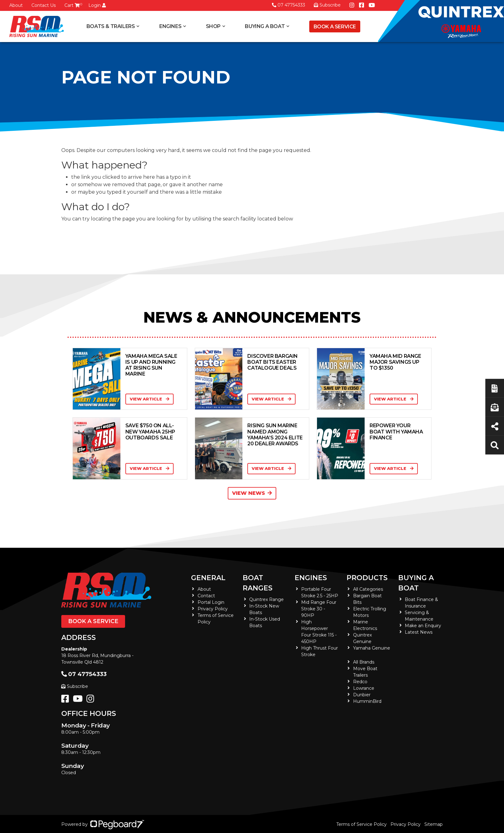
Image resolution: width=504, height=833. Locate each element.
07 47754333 (289, 5)
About (16, 5)
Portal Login (211, 602)
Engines (170, 26)
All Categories (368, 589)
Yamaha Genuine (372, 648)
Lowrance (364, 688)
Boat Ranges (258, 583)
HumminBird (367, 701)
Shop (213, 26)
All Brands (364, 662)
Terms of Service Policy (362, 824)
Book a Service (335, 27)
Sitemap (434, 824)
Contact (206, 596)
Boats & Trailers (111, 26)
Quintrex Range (266, 599)
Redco (360, 682)
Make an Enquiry (423, 626)
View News (252, 493)
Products (367, 578)
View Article (149, 399)
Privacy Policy (213, 609)
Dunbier (362, 695)
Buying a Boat (265, 26)
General (208, 578)
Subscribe (75, 686)
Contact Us (44, 5)
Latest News (419, 632)
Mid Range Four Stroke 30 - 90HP (319, 609)
